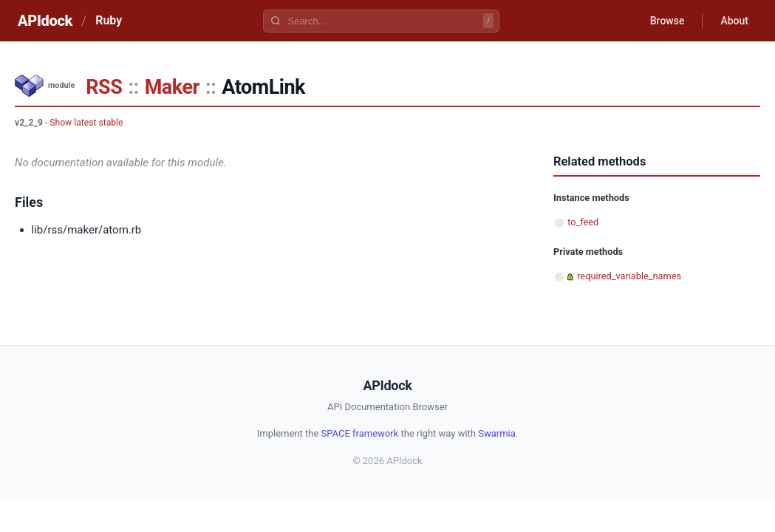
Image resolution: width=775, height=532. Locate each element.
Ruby (109, 20)
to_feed (583, 222)
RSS (104, 87)
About (734, 21)
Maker (172, 87)
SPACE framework (360, 433)
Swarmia (497, 433)
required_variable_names (629, 276)
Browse (668, 21)
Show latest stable (86, 123)
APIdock (45, 21)
